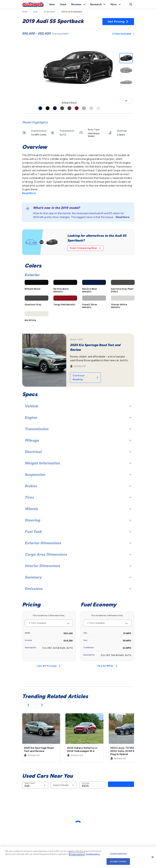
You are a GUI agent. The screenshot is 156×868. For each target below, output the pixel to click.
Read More (29, 193)
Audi (35, 12)
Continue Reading (85, 378)
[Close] (153, 857)
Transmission (78, 429)
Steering (78, 520)
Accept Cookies (118, 861)
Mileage (78, 440)
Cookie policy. (93, 854)
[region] (78, 857)
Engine (78, 417)
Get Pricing (118, 22)
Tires (78, 497)
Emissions (78, 589)
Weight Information (78, 463)
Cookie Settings (118, 853)
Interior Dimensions (78, 566)
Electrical (78, 452)
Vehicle (78, 406)
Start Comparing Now (85, 248)
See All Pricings (49, 666)
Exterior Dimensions (78, 543)
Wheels (78, 509)
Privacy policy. (77, 854)
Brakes (78, 486)
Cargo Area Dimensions (78, 554)
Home (25, 12)
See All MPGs (107, 666)
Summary (78, 577)
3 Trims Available (123, 34)
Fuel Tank (78, 532)
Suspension (78, 474)
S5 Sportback (50, 12)
